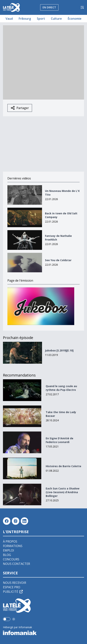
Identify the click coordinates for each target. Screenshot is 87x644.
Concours (11, 559)
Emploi (9, 550)
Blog (7, 555)
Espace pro (12, 587)
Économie (75, 19)
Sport (41, 19)
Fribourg (25, 19)
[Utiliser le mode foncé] (14, 619)
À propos (10, 541)
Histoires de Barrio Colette (63, 466)
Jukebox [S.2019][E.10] (59, 350)
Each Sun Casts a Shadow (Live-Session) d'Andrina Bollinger (63, 492)
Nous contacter (16, 564)
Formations (13, 546)
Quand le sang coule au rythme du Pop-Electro (61, 388)
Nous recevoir (15, 583)
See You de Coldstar (58, 260)
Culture (56, 19)
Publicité (13, 592)
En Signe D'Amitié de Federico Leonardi (60, 440)
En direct (49, 7)
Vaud (9, 19)
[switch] (7, 619)
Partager (20, 108)
